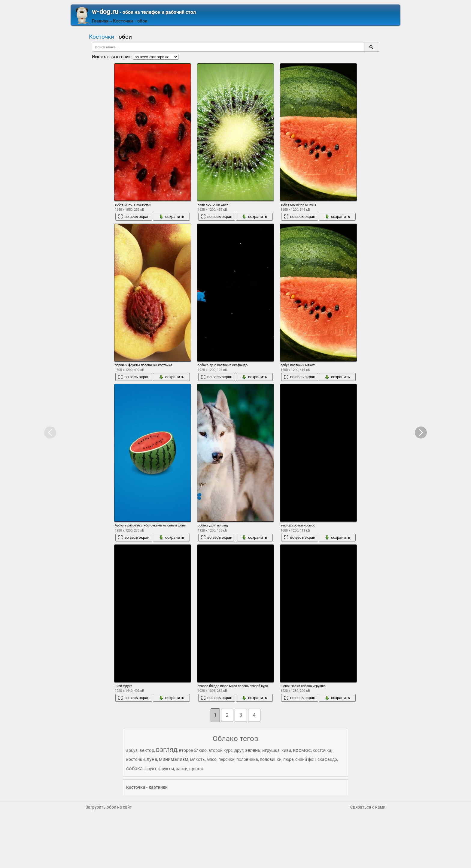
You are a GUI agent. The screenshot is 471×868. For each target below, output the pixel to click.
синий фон (305, 759)
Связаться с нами (368, 807)
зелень (253, 750)
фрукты (166, 769)
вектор (147, 750)
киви (286, 750)
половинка (247, 759)
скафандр (327, 759)
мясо (212, 759)
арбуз (132, 750)
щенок (196, 769)
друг (239, 750)
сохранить (172, 217)
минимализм (174, 759)
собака (134, 768)
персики (226, 759)
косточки (135, 759)
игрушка (271, 750)
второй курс (220, 750)
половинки (271, 759)
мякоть (198, 759)
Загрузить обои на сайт (109, 807)
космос (302, 750)
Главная (100, 21)
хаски (182, 769)
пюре (288, 759)
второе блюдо (193, 750)
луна (152, 759)
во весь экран (134, 217)
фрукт (150, 769)
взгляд (167, 750)
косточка (322, 750)
